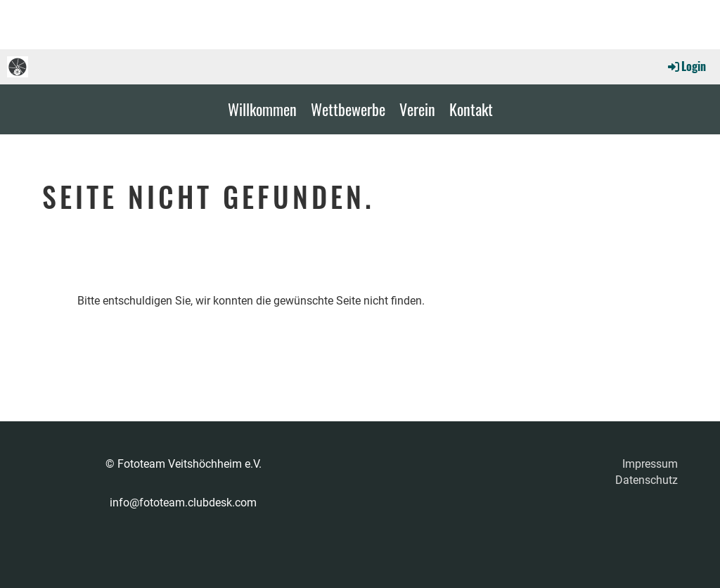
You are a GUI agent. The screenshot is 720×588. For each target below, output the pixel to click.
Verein (417, 109)
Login (686, 66)
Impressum (650, 464)
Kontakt (471, 109)
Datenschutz (647, 480)
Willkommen (262, 109)
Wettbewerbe (348, 109)
